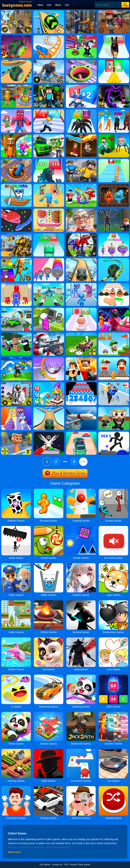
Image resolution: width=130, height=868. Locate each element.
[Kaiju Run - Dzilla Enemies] (49, 160)
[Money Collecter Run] (49, 235)
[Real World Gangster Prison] (81, 12)
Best (58, 5)
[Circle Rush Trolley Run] (49, 358)
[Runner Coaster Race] (49, 36)
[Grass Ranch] (81, 334)
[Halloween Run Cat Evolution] (114, 111)
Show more (14, 852)
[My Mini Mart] (49, 309)
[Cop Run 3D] (49, 111)
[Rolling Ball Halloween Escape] (16, 36)
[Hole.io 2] (81, 61)
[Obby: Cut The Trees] (16, 334)
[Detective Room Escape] (114, 12)
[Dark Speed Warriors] (16, 309)
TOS (66, 865)
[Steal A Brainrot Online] (114, 408)
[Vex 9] (114, 433)
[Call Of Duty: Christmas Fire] (49, 334)
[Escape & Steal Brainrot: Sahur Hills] (16, 136)
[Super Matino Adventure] (114, 334)
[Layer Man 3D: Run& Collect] (49, 259)
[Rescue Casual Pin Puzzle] (81, 136)
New (40, 5)
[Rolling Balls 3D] (114, 259)
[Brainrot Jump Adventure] (16, 259)
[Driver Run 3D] (81, 433)
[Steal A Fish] (81, 36)
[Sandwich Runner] (114, 358)
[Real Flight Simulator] (81, 408)
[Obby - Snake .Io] (81, 358)
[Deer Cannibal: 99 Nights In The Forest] (114, 210)
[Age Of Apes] (49, 61)
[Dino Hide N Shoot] (81, 235)
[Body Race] (114, 235)
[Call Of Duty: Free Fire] (16, 12)
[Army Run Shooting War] (81, 86)
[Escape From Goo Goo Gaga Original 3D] (114, 136)
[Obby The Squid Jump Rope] (114, 309)
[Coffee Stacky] (114, 160)
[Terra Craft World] (49, 86)
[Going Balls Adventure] (16, 61)
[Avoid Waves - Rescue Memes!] (16, 358)
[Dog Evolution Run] (114, 36)
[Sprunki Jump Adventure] (16, 433)
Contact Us (57, 865)
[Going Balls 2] (49, 408)
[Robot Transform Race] (16, 235)
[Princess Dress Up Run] (114, 61)
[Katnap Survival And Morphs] (114, 86)
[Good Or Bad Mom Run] (81, 309)
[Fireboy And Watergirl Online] (114, 185)
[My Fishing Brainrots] (16, 185)
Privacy (73, 865)
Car (67, 5)
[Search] (108, 5)
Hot (49, 5)
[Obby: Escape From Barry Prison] (81, 160)
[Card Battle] (16, 284)
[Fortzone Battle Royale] (16, 383)
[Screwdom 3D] (49, 383)
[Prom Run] (16, 408)
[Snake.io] (16, 210)
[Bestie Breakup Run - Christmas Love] (114, 383)
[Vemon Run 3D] (81, 111)
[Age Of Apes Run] (49, 185)
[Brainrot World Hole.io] (16, 160)
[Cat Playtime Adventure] (81, 210)
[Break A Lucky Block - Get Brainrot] (81, 185)
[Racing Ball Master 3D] (49, 12)
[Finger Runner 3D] (114, 284)
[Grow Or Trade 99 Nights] (49, 433)
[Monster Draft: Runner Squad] (81, 284)
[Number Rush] (81, 383)
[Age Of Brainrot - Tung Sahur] (16, 86)
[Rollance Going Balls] (81, 259)
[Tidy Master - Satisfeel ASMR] (49, 210)
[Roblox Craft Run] (16, 111)
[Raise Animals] (49, 284)
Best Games (85, 865)
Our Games (45, 865)
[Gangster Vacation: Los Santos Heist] (49, 136)
